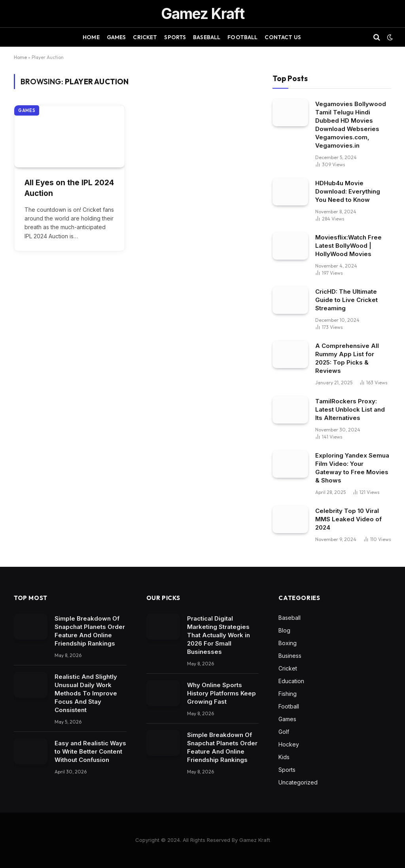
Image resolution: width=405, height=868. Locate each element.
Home (91, 37)
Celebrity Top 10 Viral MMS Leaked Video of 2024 (348, 519)
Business (290, 656)
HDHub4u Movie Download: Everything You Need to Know (348, 191)
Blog (284, 630)
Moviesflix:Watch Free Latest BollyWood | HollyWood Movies (348, 246)
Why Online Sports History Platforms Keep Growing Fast (221, 693)
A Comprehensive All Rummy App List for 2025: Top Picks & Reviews (347, 358)
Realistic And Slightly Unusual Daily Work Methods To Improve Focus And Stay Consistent (86, 693)
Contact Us (283, 37)
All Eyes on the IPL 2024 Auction (69, 188)
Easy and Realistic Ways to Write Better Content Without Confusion (90, 751)
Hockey (289, 744)
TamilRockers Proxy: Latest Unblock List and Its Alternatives (350, 409)
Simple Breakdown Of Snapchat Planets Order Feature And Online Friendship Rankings (90, 631)
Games (116, 37)
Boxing (288, 643)
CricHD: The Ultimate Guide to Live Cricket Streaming (346, 300)
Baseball (207, 37)
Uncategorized (298, 782)
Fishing (288, 694)
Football (242, 37)
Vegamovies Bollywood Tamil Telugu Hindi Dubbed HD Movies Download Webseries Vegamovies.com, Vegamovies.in (351, 125)
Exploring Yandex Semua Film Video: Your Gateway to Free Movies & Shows (352, 468)
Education (291, 681)
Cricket (145, 37)
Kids (284, 757)
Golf (284, 732)
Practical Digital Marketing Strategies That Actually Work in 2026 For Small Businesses (219, 635)
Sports (175, 37)
